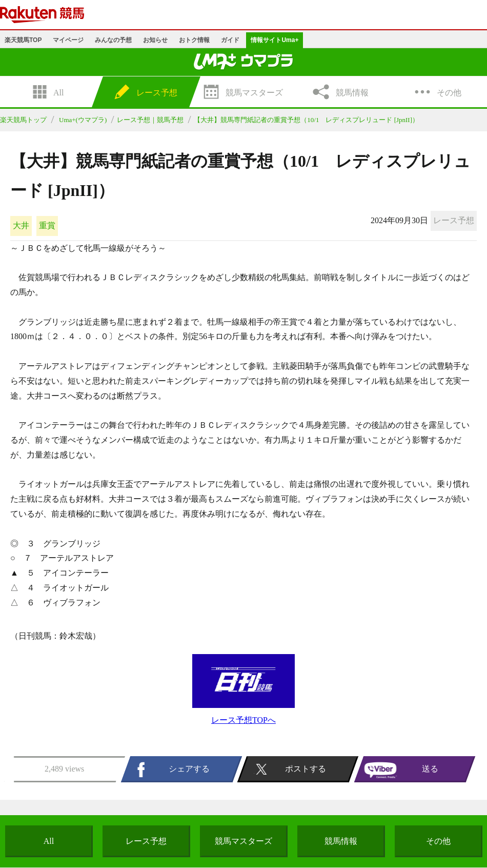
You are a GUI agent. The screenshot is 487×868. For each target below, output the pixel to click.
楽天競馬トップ (23, 120)
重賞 (47, 225)
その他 (438, 841)
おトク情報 (194, 40)
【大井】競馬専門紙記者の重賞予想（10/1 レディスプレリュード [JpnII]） (306, 120)
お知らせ (155, 40)
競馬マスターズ (243, 841)
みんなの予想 (113, 40)
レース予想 (146, 841)
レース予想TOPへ (243, 720)
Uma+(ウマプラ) (83, 120)
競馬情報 (341, 841)
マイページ (68, 40)
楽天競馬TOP (23, 40)
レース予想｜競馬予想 (150, 120)
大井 (21, 225)
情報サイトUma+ (275, 40)
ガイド (230, 40)
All (49, 841)
